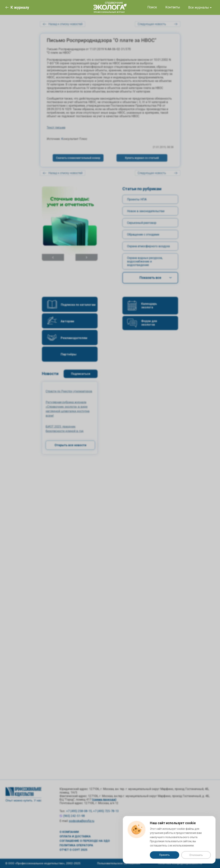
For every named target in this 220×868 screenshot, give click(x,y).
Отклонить (196, 855)
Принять (164, 855)
